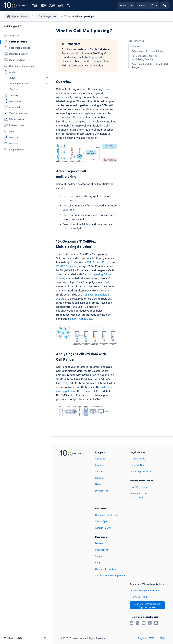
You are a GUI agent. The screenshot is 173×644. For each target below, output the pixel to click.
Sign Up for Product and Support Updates (147, 605)
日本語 (161, 638)
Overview (136, 46)
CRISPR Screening (67, 266)
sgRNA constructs (81, 318)
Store (142, 5)
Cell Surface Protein (99, 262)
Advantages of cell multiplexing (148, 51)
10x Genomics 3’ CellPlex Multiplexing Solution (144, 57)
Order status (127, 5)
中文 (151, 638)
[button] (47, 78)
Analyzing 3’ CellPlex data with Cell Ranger (150, 65)
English (142, 638)
